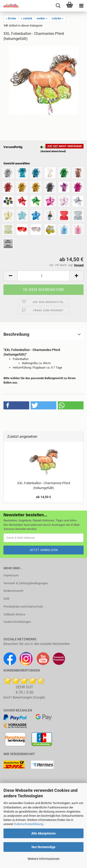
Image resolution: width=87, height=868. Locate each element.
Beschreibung (16, 334)
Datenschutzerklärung (29, 824)
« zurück (26, 18)
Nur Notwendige (43, 847)
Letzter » (58, 18)
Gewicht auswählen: (17, 163)
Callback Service (14, 614)
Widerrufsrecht (13, 591)
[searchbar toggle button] (58, 6)
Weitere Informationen (44, 859)
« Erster (11, 18)
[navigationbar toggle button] (81, 6)
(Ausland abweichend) (53, 151)
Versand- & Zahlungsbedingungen (26, 583)
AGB (6, 599)
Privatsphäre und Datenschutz (23, 606)
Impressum (11, 575)
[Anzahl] (43, 276)
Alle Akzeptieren (43, 833)
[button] (10, 276)
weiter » (42, 18)
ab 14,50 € (43, 497)
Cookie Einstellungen (17, 622)
